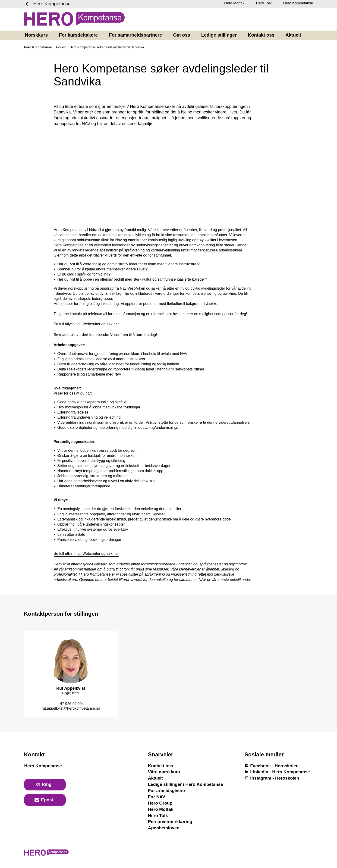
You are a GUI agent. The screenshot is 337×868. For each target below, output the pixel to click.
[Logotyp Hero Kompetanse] (46, 855)
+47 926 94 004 (71, 704)
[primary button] (45, 785)
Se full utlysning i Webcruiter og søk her (86, 324)
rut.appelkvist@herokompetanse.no (71, 708)
